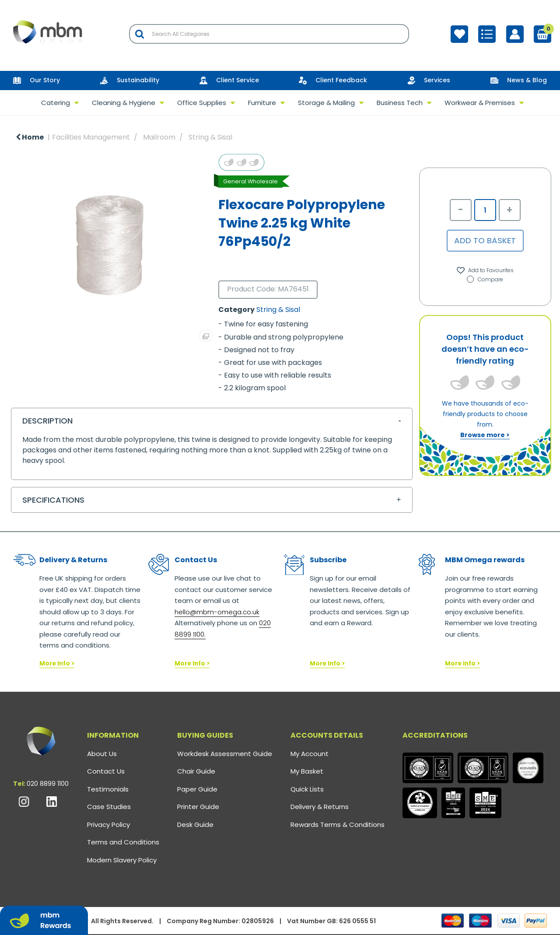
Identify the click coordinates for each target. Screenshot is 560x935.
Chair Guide (196, 771)
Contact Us (106, 771)
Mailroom (159, 137)
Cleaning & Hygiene (124, 103)
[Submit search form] (140, 34)
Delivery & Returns (320, 807)
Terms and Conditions (123, 842)
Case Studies (109, 807)
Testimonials (108, 789)
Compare (485, 279)
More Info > (57, 664)
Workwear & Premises (480, 103)
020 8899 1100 (48, 784)
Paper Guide (197, 789)
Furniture (262, 103)
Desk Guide (195, 825)
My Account (310, 754)
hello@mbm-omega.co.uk (217, 612)
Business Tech (400, 103)
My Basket (307, 771)
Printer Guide (198, 807)
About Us (102, 754)
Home (30, 137)
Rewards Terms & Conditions (338, 825)
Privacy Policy (108, 825)
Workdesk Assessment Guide (225, 754)
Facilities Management (91, 137)
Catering (56, 103)
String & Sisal (210, 137)
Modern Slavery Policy (122, 860)
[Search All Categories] (269, 34)
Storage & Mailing (326, 103)
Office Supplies (202, 103)
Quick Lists (307, 789)
